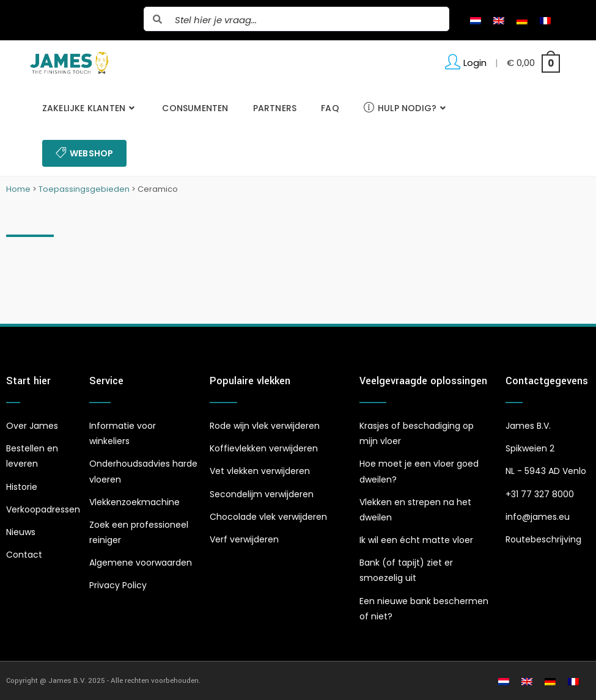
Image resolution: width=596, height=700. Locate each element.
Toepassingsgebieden (84, 189)
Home (18, 189)
